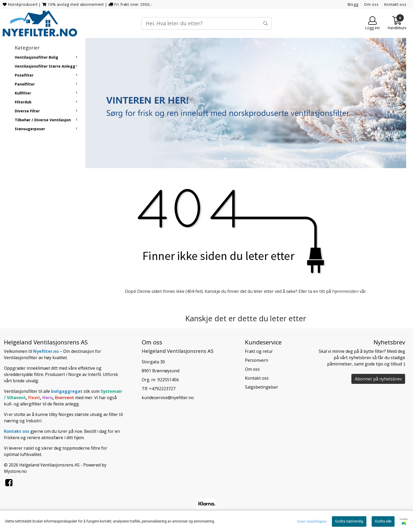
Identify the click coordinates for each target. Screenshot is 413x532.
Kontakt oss (395, 4)
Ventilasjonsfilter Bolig (36, 57)
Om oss (371, 4)
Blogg (353, 4)
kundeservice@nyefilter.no (168, 398)
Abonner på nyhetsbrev (378, 379)
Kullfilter (23, 93)
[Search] (206, 23)
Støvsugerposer (30, 129)
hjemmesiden (345, 291)
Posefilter (24, 75)
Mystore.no (15, 471)
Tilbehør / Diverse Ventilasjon (43, 120)
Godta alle (383, 521)
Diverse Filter (27, 111)
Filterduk (23, 102)
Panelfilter (25, 84)
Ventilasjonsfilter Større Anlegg (45, 66)
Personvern (257, 360)
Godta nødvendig (349, 521)
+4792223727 (162, 389)
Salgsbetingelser (262, 387)
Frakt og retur (259, 351)
